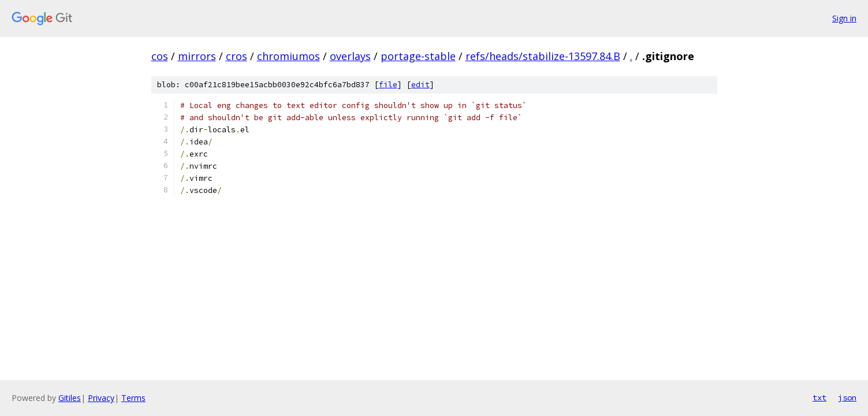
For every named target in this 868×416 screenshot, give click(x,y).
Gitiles (70, 398)
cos (160, 56)
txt (819, 398)
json (847, 398)
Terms (133, 398)
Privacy (101, 398)
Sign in (844, 18)
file (388, 85)
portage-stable (418, 56)
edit (420, 85)
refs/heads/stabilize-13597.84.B (543, 56)
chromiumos (288, 56)
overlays (350, 56)
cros (236, 56)
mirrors (197, 56)
